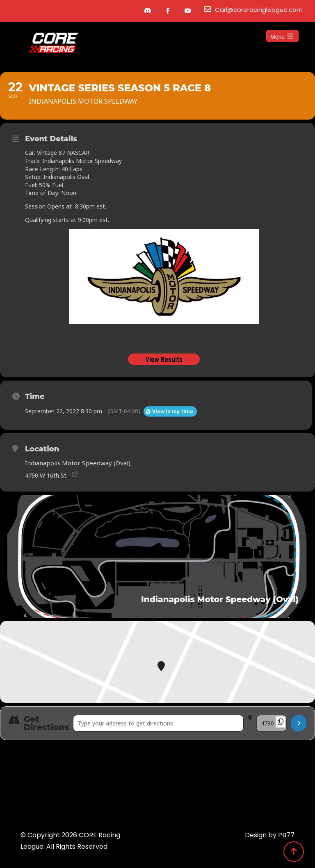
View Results (164, 360)
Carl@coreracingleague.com (259, 10)
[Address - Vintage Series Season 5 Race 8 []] (158, 724)
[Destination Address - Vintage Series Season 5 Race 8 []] (272, 724)
